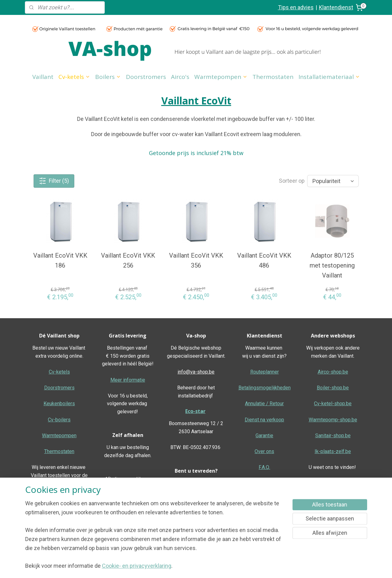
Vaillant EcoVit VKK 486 (264, 260)
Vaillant (43, 77)
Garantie (264, 436)
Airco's (180, 77)
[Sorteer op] (333, 181)
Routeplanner (265, 372)
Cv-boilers (59, 420)
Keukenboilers (59, 404)
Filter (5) (54, 181)
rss (224, 567)
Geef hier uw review (196, 507)
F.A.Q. (264, 467)
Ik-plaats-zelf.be (333, 451)
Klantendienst (336, 7)
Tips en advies (296, 7)
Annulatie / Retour (264, 404)
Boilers (108, 77)
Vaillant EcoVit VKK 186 (60, 260)
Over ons (264, 451)
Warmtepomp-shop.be (333, 420)
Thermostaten (273, 77)
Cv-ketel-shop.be (333, 404)
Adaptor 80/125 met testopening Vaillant (332, 265)
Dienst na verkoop (264, 420)
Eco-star (195, 411)
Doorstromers (146, 77)
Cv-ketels (74, 77)
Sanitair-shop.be (333, 436)
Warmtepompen (221, 77)
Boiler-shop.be (333, 388)
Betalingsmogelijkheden (265, 388)
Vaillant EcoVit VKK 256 (128, 260)
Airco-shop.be (333, 372)
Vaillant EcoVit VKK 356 (196, 260)
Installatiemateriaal (329, 77)
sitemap (212, 567)
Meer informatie (128, 380)
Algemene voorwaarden (333, 483)
